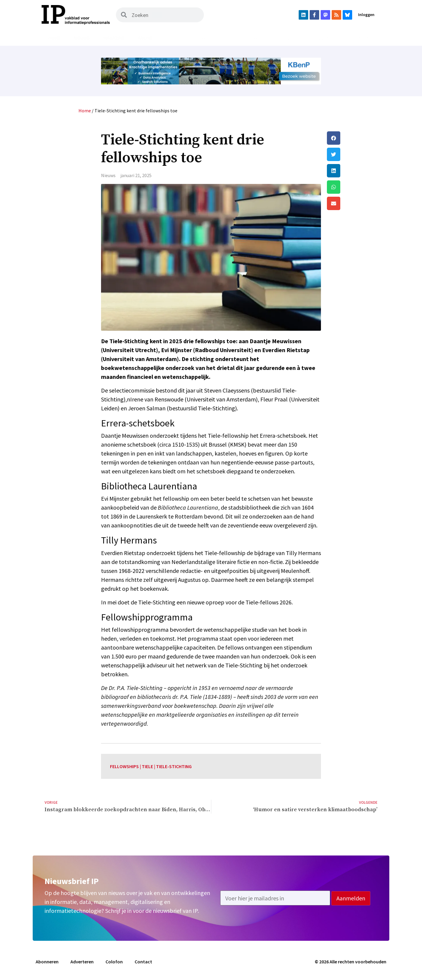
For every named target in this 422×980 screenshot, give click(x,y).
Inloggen (366, 15)
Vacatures (252, 38)
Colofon (114, 962)
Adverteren (360, 38)
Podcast (178, 38)
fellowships (124, 766)
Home (54, 38)
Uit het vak (214, 38)
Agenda (286, 38)
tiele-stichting (174, 766)
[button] (352, 138)
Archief (146, 38)
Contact (143, 962)
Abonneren (321, 38)
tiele (147, 766)
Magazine (114, 38)
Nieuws (82, 38)
